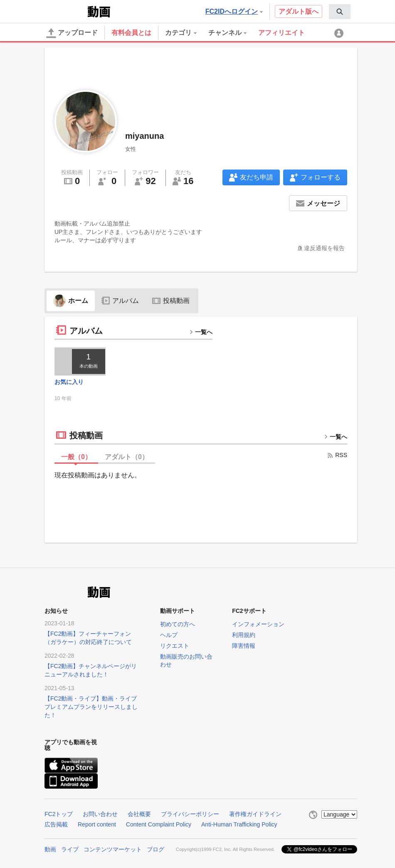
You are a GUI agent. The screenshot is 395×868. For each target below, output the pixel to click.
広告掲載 (56, 824)
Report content (97, 824)
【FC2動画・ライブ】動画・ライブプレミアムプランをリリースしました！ (91, 707)
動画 (50, 849)
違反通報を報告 (324, 248)
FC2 (65, 11)
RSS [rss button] (337, 455)
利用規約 (244, 635)
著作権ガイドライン (255, 814)
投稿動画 (171, 301)
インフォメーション (258, 624)
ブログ (156, 849)
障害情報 (244, 646)
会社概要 (139, 814)
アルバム (120, 301)
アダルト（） (127, 457)
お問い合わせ (100, 814)
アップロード (72, 33)
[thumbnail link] (80, 361)
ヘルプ (169, 635)
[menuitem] (340, 12)
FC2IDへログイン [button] (234, 11)
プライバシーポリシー (190, 814)
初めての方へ (178, 624)
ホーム (71, 301)
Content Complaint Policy (159, 824)
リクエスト (175, 646)
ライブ (70, 849)
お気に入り (69, 382)
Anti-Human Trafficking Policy (239, 824)
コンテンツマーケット (113, 849)
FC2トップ (59, 814)
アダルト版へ (299, 11)
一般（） (76, 457)
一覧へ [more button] (201, 332)
